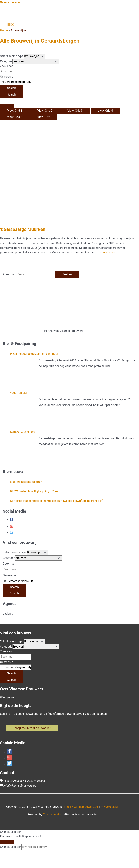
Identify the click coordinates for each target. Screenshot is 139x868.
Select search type (12, 56)
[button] (32, 728)
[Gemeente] (16, 82)
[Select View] (7, 106)
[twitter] (11, 533)
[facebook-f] (11, 520)
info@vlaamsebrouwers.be (20, 786)
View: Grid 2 (45, 111)
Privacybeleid (109, 807)
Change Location (11, 847)
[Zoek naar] (16, 72)
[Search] (12, 88)
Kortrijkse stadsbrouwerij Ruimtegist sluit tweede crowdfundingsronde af (56, 501)
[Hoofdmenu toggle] (11, 25)
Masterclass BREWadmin (26, 482)
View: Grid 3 (75, 111)
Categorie (6, 61)
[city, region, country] (40, 847)
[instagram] (11, 526)
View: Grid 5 (15, 117)
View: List (43, 117)
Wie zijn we (7, 697)
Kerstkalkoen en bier (23, 432)
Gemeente (7, 77)
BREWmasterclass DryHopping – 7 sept (35, 491)
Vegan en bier (19, 393)
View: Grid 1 (15, 111)
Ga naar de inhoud (12, 2)
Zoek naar (6, 66)
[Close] (7, 842)
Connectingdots (53, 814)
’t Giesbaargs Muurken (23, 229)
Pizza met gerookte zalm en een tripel (34, 354)
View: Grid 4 (105, 111)
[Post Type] (35, 56)
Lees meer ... (110, 253)
